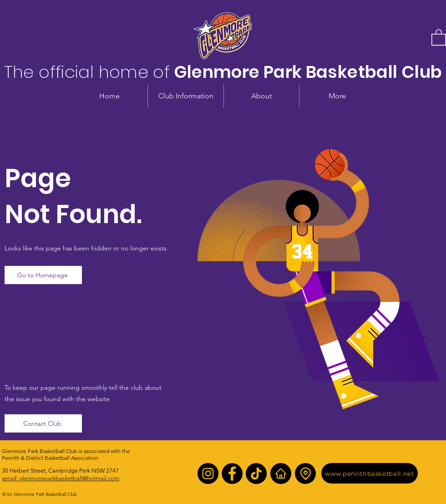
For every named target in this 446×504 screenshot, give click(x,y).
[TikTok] (256, 473)
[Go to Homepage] (43, 275)
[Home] (281, 473)
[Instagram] (208, 473)
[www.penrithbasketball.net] (370, 473)
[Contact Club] (43, 423)
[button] (439, 37)
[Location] (305, 473)
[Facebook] (232, 473)
